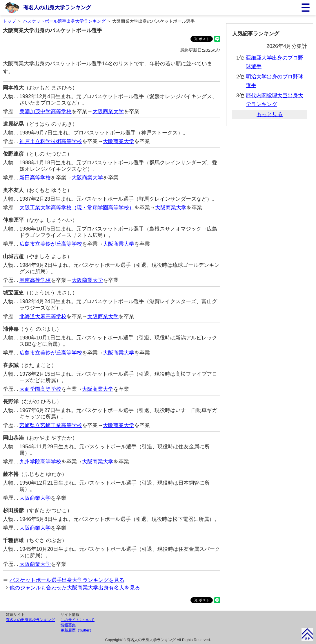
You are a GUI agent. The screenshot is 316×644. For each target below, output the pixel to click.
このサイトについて (78, 620)
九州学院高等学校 (40, 462)
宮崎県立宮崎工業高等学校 (51, 425)
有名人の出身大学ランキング (57, 8)
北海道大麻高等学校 (43, 316)
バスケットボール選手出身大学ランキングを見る (67, 580)
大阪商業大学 (108, 111)
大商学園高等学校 (40, 389)
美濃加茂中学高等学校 (46, 111)
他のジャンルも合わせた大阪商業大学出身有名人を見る (75, 588)
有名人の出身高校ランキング (30, 620)
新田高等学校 (35, 178)
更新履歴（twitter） (77, 630)
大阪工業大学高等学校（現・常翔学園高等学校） (77, 208)
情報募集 (68, 625)
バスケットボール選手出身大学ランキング (64, 21)
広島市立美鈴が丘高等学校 (51, 244)
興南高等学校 (35, 280)
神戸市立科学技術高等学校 (51, 141)
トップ (9, 21)
